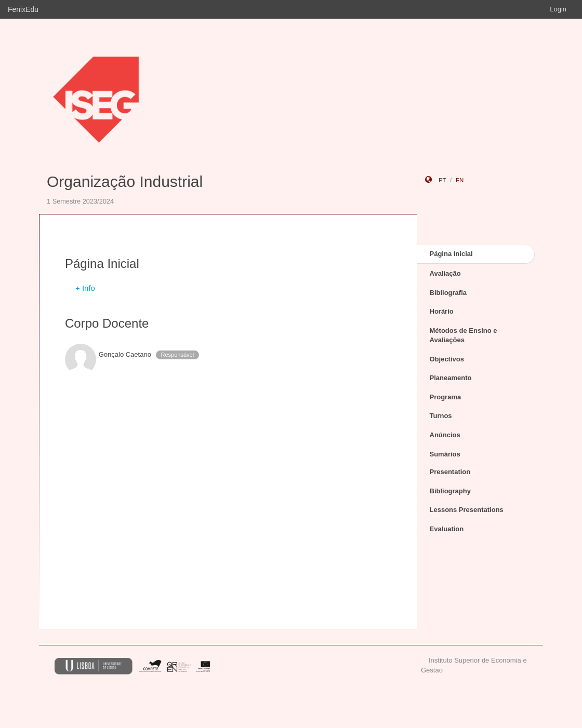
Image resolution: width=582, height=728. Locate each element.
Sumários (445, 454)
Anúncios (445, 435)
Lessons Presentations (467, 510)
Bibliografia (448, 293)
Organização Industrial (125, 181)
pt (442, 180)
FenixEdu (23, 9)
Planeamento (451, 378)
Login (558, 9)
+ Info (85, 288)
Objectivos (447, 359)
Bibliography (450, 491)
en (460, 180)
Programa (446, 397)
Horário (442, 311)
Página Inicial (451, 254)
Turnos (441, 416)
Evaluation (447, 529)
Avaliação (445, 273)
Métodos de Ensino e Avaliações (464, 335)
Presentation (450, 472)
